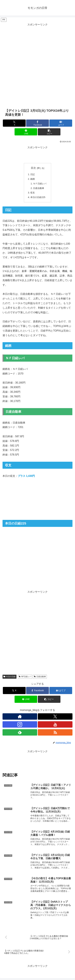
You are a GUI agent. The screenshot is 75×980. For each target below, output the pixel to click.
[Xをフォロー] (55, 716)
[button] (49, 132)
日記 (33, 174)
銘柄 (33, 179)
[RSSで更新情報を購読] (55, 732)
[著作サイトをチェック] (20, 716)
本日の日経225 (38, 197)
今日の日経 (9, 677)
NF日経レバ (25, 677)
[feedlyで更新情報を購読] (20, 732)
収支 (33, 193)
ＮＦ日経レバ (40, 184)
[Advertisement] (37, 65)
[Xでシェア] (14, 123)
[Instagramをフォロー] (20, 724)
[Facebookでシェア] (37, 123)
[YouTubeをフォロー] (55, 724)
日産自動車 (39, 188)
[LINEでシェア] (26, 132)
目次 (33, 168)
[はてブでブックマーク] (61, 123)
